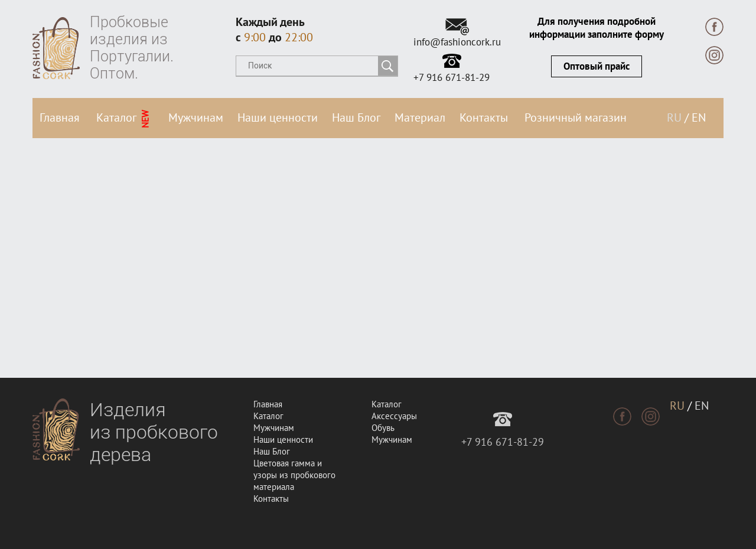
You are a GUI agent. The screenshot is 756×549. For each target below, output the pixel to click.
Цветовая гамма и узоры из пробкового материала (294, 475)
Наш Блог (356, 118)
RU (674, 118)
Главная (60, 118)
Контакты (484, 118)
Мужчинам (196, 118)
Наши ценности (278, 118)
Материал (420, 118)
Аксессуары (394, 416)
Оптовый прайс (597, 67)
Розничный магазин (576, 118)
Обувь (383, 428)
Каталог (124, 119)
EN (699, 118)
